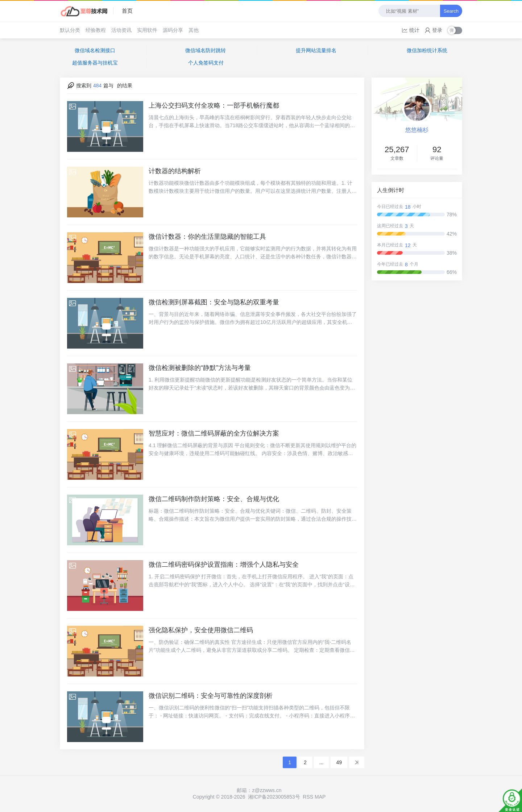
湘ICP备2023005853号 (274, 797)
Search (451, 11)
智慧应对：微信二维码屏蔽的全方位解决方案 (214, 433)
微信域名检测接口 (95, 50)
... (322, 762)
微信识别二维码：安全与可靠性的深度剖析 (211, 696)
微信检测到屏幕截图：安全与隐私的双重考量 (214, 302)
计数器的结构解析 (175, 171)
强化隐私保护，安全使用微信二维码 (201, 630)
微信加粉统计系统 (427, 50)
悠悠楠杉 (417, 130)
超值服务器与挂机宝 (95, 63)
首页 (127, 11)
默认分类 (70, 30)
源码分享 (173, 30)
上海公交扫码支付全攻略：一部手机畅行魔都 (214, 105)
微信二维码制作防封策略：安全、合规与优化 (214, 499)
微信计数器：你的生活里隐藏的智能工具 (207, 237)
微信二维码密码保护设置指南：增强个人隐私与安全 (224, 565)
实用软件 (147, 30)
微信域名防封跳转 (206, 50)
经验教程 (96, 30)
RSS (308, 797)
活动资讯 (121, 30)
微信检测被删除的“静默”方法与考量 (200, 368)
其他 (194, 30)
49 (339, 762)
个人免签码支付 (206, 63)
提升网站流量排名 (316, 50)
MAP (320, 797)
